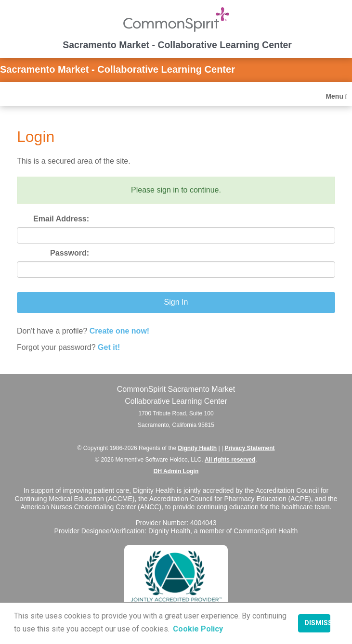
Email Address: (61, 219)
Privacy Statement (249, 448)
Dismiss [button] (318, 623)
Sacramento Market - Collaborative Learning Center (117, 69)
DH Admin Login (176, 471)
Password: (70, 253)
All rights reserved (230, 460)
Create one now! (119, 331)
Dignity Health (198, 448)
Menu (337, 97)
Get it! (109, 347)
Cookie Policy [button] (198, 629)
